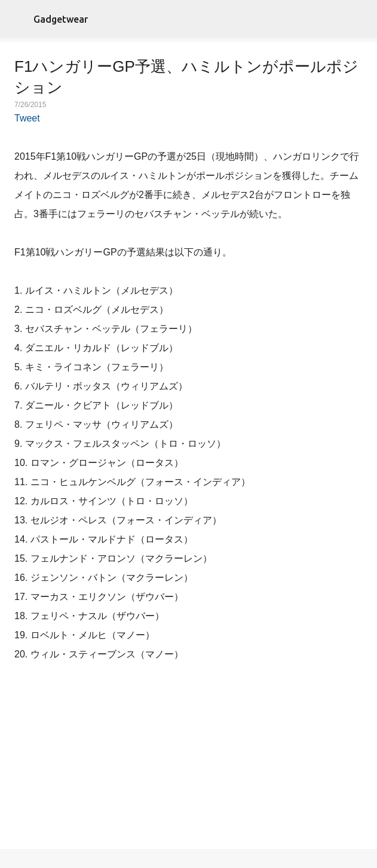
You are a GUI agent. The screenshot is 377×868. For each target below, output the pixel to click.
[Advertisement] (189, 758)
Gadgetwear (61, 19)
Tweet (27, 118)
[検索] (360, 19)
